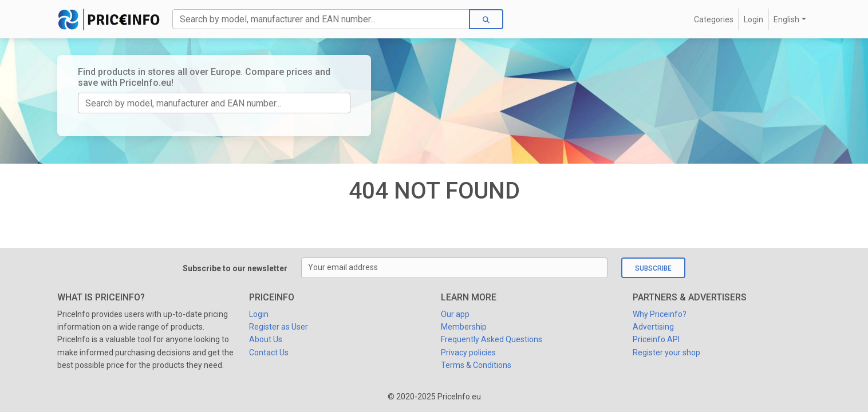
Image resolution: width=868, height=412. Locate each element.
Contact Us (269, 352)
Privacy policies (468, 352)
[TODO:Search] (214, 103)
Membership (464, 327)
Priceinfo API (656, 339)
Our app (455, 314)
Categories (714, 19)
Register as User (279, 327)
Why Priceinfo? (660, 314)
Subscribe (653, 268)
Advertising (653, 327)
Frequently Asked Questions (492, 339)
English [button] (786, 19)
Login (753, 19)
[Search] (321, 19)
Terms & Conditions (476, 365)
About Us (266, 339)
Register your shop (666, 352)
